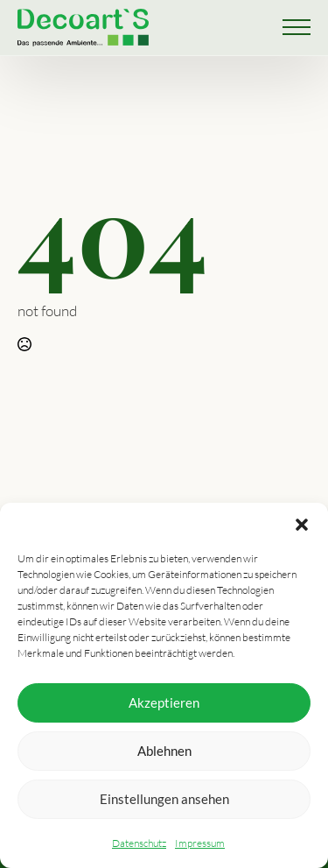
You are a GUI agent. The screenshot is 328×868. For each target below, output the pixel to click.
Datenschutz (139, 843)
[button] (302, 525)
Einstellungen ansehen (164, 799)
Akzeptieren (164, 702)
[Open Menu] (297, 27)
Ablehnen (164, 751)
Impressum (200, 843)
